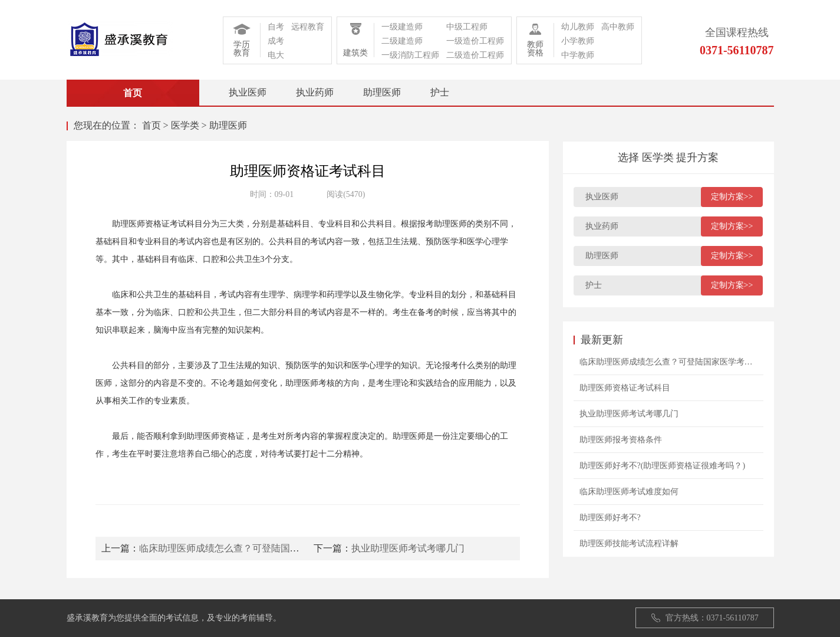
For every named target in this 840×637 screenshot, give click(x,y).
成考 (276, 41)
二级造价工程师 (475, 55)
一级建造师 (402, 27)
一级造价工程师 (475, 41)
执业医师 (248, 92)
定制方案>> (732, 197)
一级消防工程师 (410, 55)
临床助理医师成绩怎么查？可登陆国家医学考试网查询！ (257, 548)
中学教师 (578, 55)
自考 (276, 27)
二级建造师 (402, 41)
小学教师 (578, 41)
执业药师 (315, 92)
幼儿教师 (578, 27)
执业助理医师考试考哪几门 (408, 548)
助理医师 (382, 92)
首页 (151, 125)
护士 (440, 92)
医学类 (185, 125)
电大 (276, 55)
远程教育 (308, 27)
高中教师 (618, 27)
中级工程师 (467, 27)
